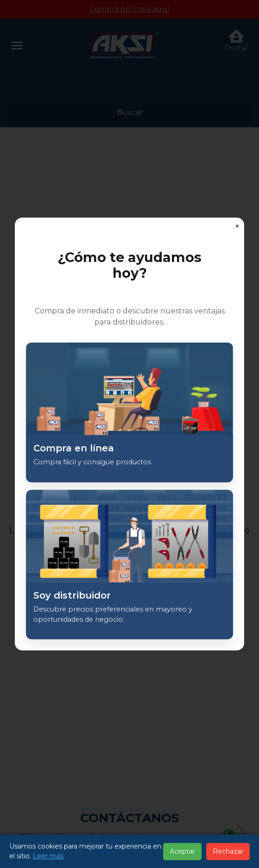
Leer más (48, 856)
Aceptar (182, 851)
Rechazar (228, 851)
